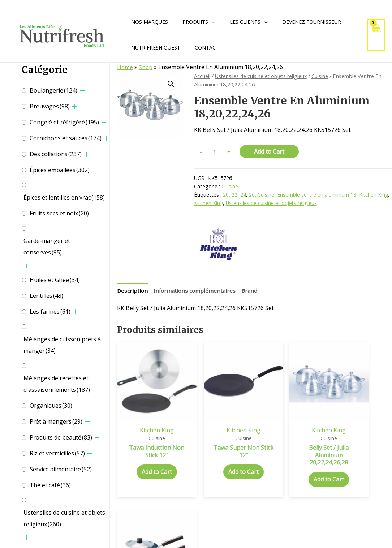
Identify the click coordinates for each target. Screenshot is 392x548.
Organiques (51, 406)
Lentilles (46, 296)
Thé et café (50, 485)
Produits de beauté (61, 437)
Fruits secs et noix (59, 213)
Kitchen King (375, 195)
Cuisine (323, 76)
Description (133, 291)
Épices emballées (60, 170)
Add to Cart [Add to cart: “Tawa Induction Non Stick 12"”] (148, 458)
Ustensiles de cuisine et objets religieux (64, 518)
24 (243, 195)
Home (125, 67)
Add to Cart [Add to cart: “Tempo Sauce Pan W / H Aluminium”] (360, 458)
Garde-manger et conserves (47, 247)
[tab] (133, 291)
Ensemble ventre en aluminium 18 (317, 195)
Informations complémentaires (196, 291)
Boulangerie (53, 90)
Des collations (56, 154)
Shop (146, 67)
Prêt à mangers (56, 421)
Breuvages (50, 106)
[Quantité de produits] (215, 152)
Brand (253, 291)
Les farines (50, 312)
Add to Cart (270, 151)
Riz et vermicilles (57, 453)
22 (234, 195)
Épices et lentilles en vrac (64, 197)
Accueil (202, 76)
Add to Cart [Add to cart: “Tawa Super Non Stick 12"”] (219, 458)
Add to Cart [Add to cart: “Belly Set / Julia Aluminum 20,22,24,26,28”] (289, 465)
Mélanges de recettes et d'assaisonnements (57, 384)
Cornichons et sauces (66, 138)
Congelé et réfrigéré (64, 122)
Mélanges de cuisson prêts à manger (62, 345)
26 (252, 195)
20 (226, 195)
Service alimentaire (61, 469)
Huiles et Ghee (55, 280)
